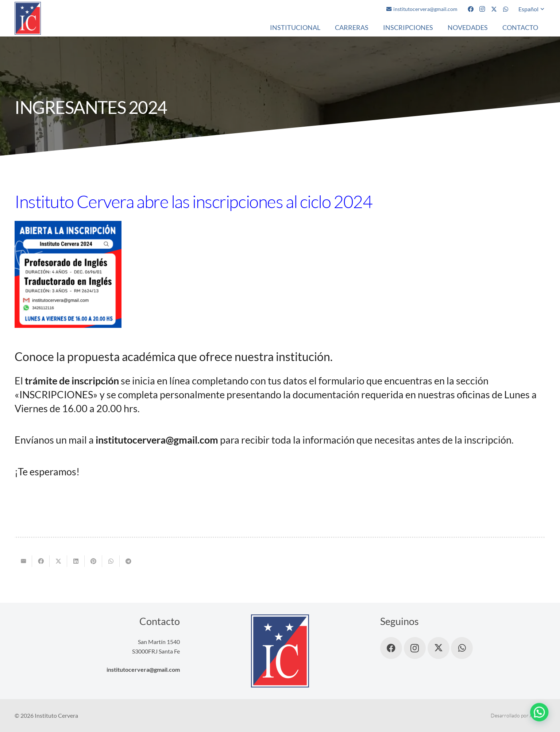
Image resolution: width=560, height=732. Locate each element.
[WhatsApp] (506, 9)
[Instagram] (482, 9)
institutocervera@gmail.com (143, 669)
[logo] (28, 18)
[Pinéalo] (93, 561)
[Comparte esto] (41, 561)
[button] (532, 9)
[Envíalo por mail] (23, 561)
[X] (494, 9)
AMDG (538, 715)
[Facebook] (471, 9)
